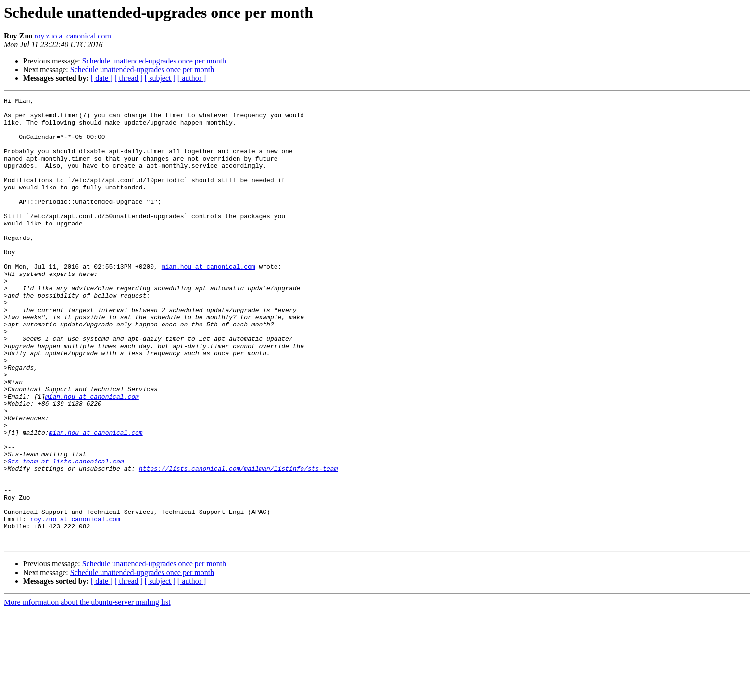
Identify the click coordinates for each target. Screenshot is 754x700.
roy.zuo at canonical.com (73, 36)
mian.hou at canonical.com (208, 301)
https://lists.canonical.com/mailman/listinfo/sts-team (238, 543)
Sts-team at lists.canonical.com (66, 535)
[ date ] (102, 78)
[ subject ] (160, 78)
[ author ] (192, 78)
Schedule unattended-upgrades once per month (154, 61)
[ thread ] (129, 78)
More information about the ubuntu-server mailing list (87, 692)
